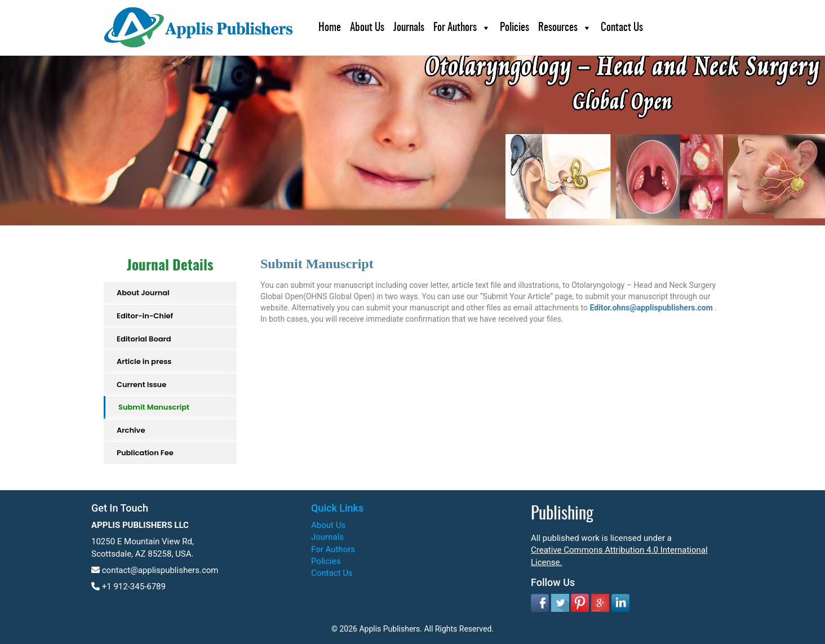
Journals (409, 28)
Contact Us (622, 28)
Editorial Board (144, 339)
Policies (514, 28)
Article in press (144, 361)
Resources (558, 28)
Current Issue (141, 385)
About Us (367, 28)
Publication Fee (145, 453)
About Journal (143, 293)
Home (330, 28)
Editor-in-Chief (145, 316)
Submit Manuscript (154, 407)
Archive (131, 430)
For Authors (455, 28)
